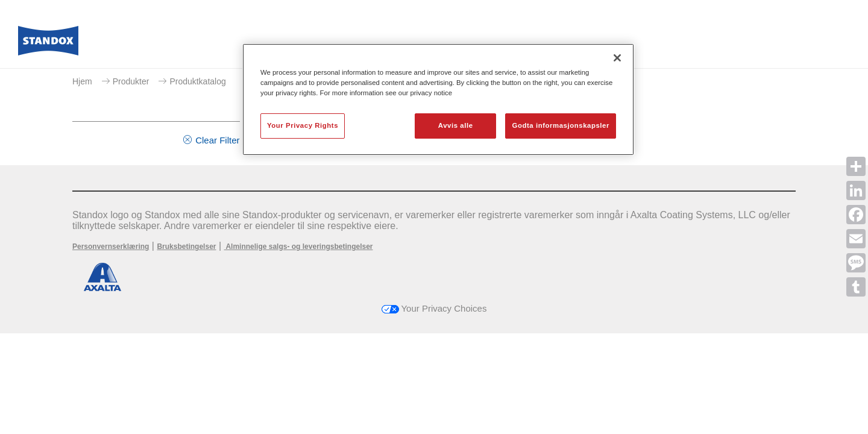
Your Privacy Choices (434, 308)
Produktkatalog (197, 81)
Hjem (82, 81)
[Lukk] (617, 58)
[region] (438, 99)
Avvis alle (456, 125)
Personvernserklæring (111, 247)
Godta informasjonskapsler (561, 125)
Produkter (131, 81)
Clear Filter (217, 140)
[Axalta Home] (48, 44)
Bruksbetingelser (186, 247)
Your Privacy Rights (303, 125)
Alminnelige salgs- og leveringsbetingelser (299, 247)
